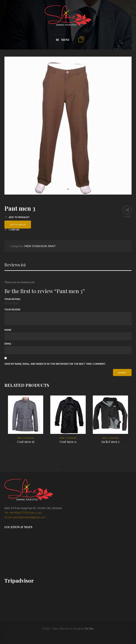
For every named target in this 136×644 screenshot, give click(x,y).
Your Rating (12, 299)
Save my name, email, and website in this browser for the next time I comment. (55, 364)
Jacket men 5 (110, 442)
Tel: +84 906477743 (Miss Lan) (23, 512)
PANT (52, 246)
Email (9, 344)
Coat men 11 (68, 442)
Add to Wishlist (19, 217)
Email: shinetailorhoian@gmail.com (25, 517)
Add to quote (18, 224)
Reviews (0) (15, 265)
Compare (14, 229)
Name (8, 330)
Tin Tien (89, 629)
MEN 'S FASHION (36, 246)
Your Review (12, 310)
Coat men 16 (26, 442)
